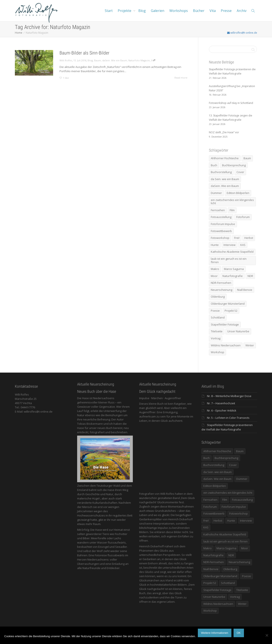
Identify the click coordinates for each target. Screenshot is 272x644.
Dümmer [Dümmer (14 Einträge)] (216, 193)
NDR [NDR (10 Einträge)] (250, 276)
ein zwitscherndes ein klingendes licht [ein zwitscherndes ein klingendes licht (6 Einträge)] (232, 202)
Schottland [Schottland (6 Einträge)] (218, 317)
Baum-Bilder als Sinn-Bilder (84, 53)
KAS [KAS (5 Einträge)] (243, 245)
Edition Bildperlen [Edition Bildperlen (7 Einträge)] (238, 193)
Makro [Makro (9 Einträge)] (215, 269)
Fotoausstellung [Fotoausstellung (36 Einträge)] (221, 217)
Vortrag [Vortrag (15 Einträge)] (216, 338)
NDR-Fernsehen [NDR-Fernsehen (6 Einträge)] (221, 283)
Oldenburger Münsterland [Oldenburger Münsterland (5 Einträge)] (228, 304)
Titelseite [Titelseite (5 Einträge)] (217, 331)
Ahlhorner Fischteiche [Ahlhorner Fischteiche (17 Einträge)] (225, 158)
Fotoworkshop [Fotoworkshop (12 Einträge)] (220, 238)
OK (239, 633)
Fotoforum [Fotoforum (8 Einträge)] (243, 217)
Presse (226, 11)
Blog (142, 11)
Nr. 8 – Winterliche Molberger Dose (229, 396)
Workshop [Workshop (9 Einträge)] (217, 352)
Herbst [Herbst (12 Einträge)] (249, 238)
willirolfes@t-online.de (242, 33)
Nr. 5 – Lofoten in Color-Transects (228, 418)
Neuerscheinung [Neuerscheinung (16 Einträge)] (222, 290)
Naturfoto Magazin (139, 60)
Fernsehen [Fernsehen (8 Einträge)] (218, 210)
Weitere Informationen (215, 633)
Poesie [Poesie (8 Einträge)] (215, 311)
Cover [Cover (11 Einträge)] (240, 172)
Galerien (158, 11)
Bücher (199, 11)
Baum (98, 60)
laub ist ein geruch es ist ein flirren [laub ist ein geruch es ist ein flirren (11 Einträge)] (229, 260)
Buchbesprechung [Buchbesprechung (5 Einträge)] (234, 165)
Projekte (125, 11)
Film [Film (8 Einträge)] (232, 210)
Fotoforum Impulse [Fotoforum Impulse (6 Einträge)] (223, 224)
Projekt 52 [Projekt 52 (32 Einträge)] (231, 311)
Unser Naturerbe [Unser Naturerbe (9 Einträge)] (238, 331)
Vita (213, 11)
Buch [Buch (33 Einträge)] (214, 165)
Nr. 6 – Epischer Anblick (222, 410)
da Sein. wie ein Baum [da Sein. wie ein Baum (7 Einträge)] (225, 179)
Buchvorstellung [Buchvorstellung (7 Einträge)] (221, 172)
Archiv (242, 11)
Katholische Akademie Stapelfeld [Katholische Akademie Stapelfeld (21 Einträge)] (232, 252)
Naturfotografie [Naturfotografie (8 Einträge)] (233, 276)
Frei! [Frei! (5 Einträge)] (237, 238)
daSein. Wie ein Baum (115, 60)
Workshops (179, 11)
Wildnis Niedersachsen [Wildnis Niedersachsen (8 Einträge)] (226, 345)
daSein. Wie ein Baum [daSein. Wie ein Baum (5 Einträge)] (225, 186)
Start (109, 11)
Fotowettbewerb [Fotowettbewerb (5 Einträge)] (221, 231)
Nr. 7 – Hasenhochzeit (221, 403)
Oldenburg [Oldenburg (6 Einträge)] (218, 297)
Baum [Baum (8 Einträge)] (247, 158)
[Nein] (267, 635)
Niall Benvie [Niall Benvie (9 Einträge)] (245, 290)
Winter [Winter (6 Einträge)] (250, 345)
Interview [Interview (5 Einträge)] (229, 245)
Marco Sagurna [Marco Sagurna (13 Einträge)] (234, 269)
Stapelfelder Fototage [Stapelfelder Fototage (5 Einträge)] (225, 324)
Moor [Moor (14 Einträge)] (214, 276)
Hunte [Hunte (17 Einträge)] (215, 245)
